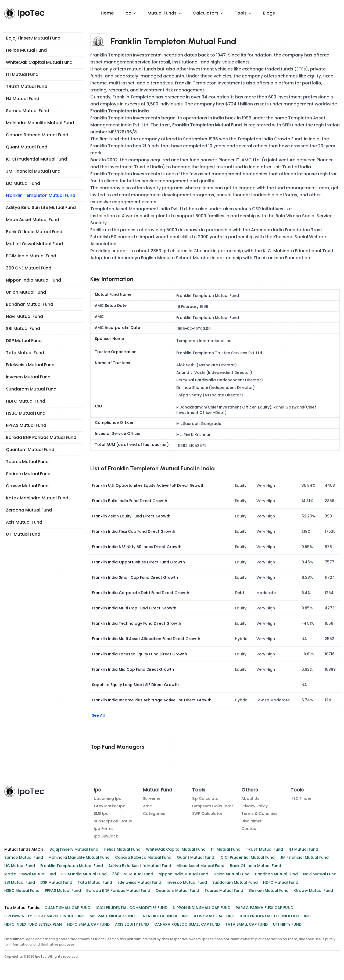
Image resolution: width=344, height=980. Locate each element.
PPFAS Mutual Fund (26, 426)
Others (250, 790)
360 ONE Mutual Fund (29, 269)
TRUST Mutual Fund (27, 87)
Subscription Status (113, 822)
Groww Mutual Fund (27, 486)
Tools (199, 790)
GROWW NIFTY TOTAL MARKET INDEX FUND (44, 917)
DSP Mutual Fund (24, 341)
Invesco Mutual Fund (28, 377)
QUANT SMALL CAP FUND (67, 908)
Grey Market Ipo (110, 807)
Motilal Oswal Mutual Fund (34, 244)
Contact (250, 829)
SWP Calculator (207, 814)
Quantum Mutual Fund (30, 450)
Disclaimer (252, 822)
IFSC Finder (301, 799)
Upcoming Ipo (108, 799)
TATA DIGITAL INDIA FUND (164, 917)
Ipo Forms (104, 829)
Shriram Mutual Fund (28, 474)
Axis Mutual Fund (24, 523)
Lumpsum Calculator (213, 807)
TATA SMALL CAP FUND (246, 925)
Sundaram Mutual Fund (31, 390)
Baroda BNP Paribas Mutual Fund (41, 438)
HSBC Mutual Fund (26, 414)
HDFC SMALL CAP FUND (88, 925)
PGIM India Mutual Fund (31, 256)
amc (147, 807)
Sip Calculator (206, 799)
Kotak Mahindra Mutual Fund (37, 498)
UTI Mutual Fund (23, 535)
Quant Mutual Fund (27, 148)
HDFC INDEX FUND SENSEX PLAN (33, 925)
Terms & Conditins (259, 814)
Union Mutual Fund (26, 293)
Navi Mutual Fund (24, 317)
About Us (250, 799)
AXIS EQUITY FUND (132, 925)
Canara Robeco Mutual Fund (37, 135)
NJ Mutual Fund (23, 99)
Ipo (98, 790)
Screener (152, 799)
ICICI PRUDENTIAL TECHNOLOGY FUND (275, 917)
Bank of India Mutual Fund (34, 232)
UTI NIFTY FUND (287, 925)
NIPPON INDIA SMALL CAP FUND (202, 908)
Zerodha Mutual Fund (29, 511)
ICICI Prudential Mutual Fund (36, 160)
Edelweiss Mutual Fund (30, 365)
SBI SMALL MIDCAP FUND (112, 917)
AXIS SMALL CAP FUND (214, 917)
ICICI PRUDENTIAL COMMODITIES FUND (132, 908)
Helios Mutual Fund (26, 51)
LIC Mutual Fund (23, 184)
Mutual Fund (158, 790)
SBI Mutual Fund (23, 329)
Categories (154, 814)
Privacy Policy (255, 807)
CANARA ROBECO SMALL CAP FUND (187, 925)
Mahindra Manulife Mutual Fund (40, 123)
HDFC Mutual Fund (26, 402)
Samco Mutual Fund (28, 111)
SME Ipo (101, 814)
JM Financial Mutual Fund (33, 172)
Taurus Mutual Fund (27, 462)
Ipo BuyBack (106, 837)
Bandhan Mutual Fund (30, 305)
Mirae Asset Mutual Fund (33, 220)
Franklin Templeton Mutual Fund (41, 196)
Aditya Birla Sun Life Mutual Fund (41, 208)
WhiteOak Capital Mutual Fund (39, 63)
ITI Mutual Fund (22, 75)
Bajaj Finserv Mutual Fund (33, 39)
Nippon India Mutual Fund (33, 281)
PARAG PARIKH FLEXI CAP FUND (264, 908)
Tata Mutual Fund (25, 353)
